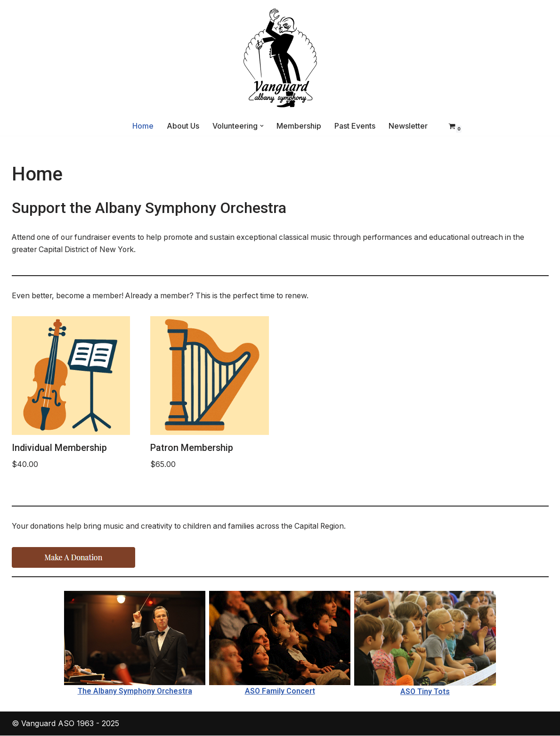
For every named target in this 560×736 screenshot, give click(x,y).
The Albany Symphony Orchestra (135, 691)
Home (143, 126)
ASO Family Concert (280, 691)
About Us (183, 126)
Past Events (355, 126)
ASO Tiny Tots (425, 692)
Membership (299, 126)
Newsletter (409, 126)
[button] (262, 126)
